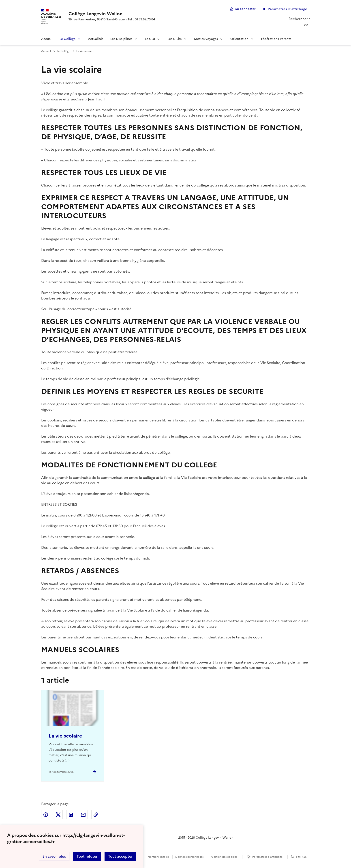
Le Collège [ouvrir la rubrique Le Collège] (64, 51)
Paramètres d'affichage (267, 857)
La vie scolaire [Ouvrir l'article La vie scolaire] (65, 736)
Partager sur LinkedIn (71, 815)
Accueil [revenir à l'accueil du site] (47, 39)
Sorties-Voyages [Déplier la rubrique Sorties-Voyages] (206, 39)
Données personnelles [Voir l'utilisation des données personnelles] (189, 857)
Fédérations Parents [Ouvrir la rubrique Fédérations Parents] (276, 39)
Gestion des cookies (224, 857)
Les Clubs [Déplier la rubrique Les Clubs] (174, 39)
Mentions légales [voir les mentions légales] (158, 857)
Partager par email (83, 815)
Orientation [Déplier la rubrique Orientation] (239, 39)
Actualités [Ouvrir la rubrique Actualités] (96, 39)
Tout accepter (120, 856)
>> (306, 24)
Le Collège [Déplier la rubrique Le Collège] (67, 39)
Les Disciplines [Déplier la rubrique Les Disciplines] (121, 39)
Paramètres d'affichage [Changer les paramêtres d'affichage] (287, 9)
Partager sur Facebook (46, 815)
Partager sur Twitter (58, 815)
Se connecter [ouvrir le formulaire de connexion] (245, 9)
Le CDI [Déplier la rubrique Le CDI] (150, 39)
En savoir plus (54, 856)
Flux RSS (301, 857)
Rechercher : (299, 19)
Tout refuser (87, 856)
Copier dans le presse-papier (96, 815)
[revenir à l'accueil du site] (112, 14)
